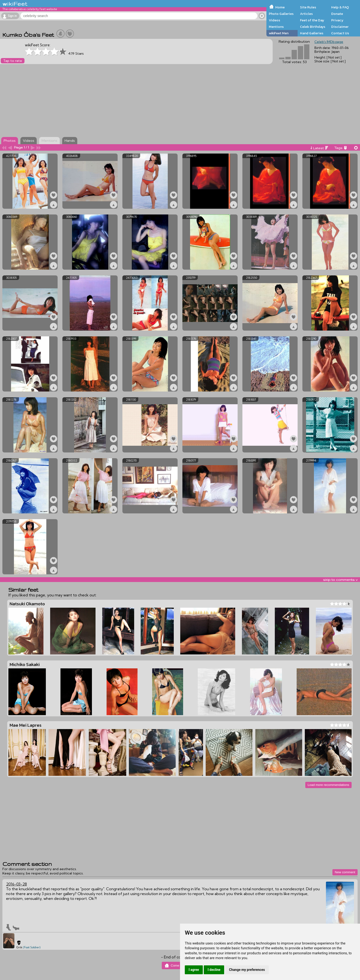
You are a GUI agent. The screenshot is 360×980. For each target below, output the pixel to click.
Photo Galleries (281, 14)
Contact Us (340, 33)
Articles (306, 14)
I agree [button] (194, 970)
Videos (274, 20)
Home (280, 7)
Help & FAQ (340, 7)
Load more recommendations (328, 785)
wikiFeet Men (279, 33)
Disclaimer (340, 27)
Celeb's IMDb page (329, 42)
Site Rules (308, 7)
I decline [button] (214, 970)
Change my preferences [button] (247, 970)
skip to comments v (340, 580)
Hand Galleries (312, 33)
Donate (337, 14)
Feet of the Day (312, 20)
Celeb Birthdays (313, 27)
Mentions (276, 27)
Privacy (337, 20)
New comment (345, 872)
